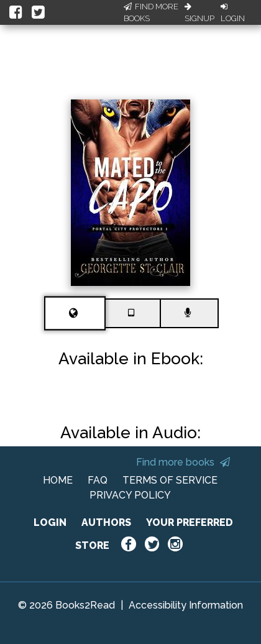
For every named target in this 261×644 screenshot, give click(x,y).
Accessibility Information (186, 605)
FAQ (98, 480)
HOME (58, 480)
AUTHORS (106, 522)
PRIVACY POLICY (130, 495)
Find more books (183, 462)
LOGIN (50, 522)
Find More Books (151, 13)
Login (233, 13)
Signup (199, 13)
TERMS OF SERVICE (170, 480)
